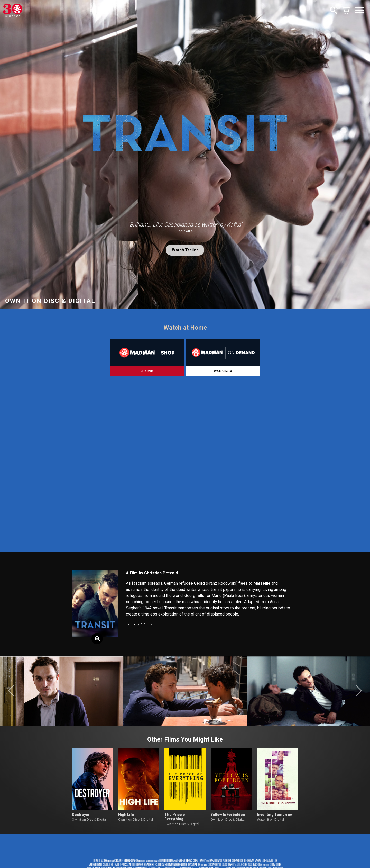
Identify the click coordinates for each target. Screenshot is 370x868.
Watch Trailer (185, 250)
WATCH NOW (223, 371)
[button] (11, 691)
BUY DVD (147, 371)
